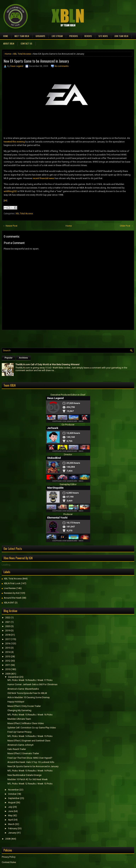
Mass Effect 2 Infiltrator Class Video (26, 723)
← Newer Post (10, 226)
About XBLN (9, 43)
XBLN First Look (12, 583)
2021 (8, 622)
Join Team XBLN (121, 36)
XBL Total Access (22, 54)
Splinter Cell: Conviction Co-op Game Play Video (32, 728)
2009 (8, 674)
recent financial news (43, 178)
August (12, 802)
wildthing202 (10, 191)
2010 (8, 669)
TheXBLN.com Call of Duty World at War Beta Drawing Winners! (47, 364)
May (10, 815)
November (13, 790)
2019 (8, 631)
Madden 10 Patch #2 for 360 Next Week (28, 779)
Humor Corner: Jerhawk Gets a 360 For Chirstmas (32, 684)
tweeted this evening (14, 142)
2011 (8, 665)
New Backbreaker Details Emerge (24, 775)
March (11, 824)
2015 (8, 648)
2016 (8, 643)
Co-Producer (68, 425)
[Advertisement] (43, 338)
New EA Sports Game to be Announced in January (36, 61)
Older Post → (126, 226)
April (11, 820)
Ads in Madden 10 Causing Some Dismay (29, 697)
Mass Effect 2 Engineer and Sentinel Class (29, 741)
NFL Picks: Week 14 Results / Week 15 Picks (30, 736)
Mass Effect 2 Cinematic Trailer (23, 753)
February (13, 828)
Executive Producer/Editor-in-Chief (68, 395)
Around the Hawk (13, 598)
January (12, 833)
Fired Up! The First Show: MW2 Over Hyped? (30, 758)
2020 (8, 626)
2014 (8, 652)
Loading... (7, 565)
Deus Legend (17, 66)
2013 (8, 656)
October (12, 794)
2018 (8, 635)
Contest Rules (9, 862)
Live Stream (57, 36)
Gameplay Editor (68, 484)
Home (6, 36)
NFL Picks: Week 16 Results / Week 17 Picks (30, 680)
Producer (68, 514)
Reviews (88, 36)
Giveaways (40, 36)
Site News (103, 36)
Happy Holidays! (16, 702)
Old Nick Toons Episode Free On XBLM (27, 693)
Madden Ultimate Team (19, 719)
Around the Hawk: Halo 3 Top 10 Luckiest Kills (31, 762)
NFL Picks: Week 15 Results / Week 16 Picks (30, 715)
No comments (62, 66)
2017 (8, 639)
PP (5, 201)
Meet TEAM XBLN (22, 36)
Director (68, 454)
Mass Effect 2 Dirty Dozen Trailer (24, 706)
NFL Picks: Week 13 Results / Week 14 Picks (30, 771)
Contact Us (26, 43)
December (13, 677)
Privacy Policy (9, 857)
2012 (8, 661)
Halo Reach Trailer (17, 749)
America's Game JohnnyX (20, 745)
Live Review (10, 588)
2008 (8, 839)
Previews (74, 36)
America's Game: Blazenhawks (23, 689)
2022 (8, 618)
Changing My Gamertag (19, 710)
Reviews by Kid (12, 593)
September (14, 798)
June (11, 811)
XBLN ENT (9, 603)
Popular (9, 358)
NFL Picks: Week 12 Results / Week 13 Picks (30, 784)
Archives (23, 358)
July (10, 807)
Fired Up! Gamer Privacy (19, 732)
